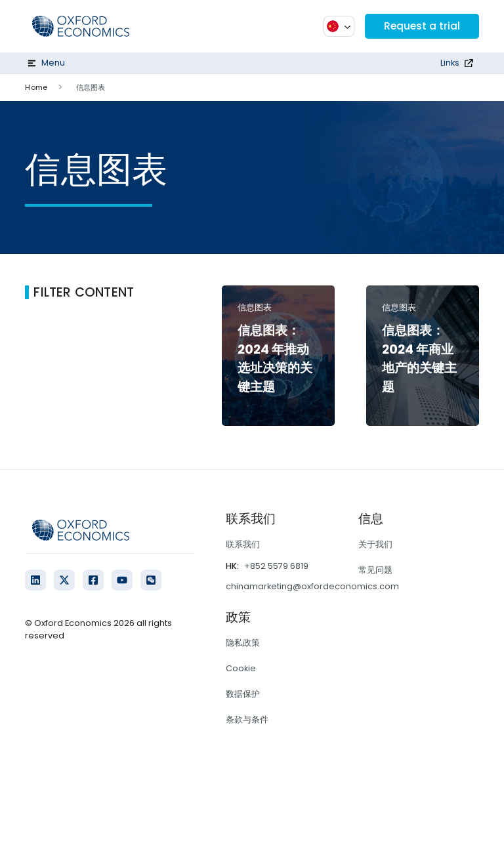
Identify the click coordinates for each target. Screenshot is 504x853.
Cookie (241, 668)
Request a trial (421, 26)
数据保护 (243, 694)
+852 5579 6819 (276, 566)
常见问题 (375, 570)
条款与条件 (247, 719)
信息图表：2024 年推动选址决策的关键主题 (275, 359)
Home (36, 87)
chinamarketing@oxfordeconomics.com (312, 586)
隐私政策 (243, 643)
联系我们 (243, 544)
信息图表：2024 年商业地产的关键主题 (419, 359)
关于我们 (375, 544)
